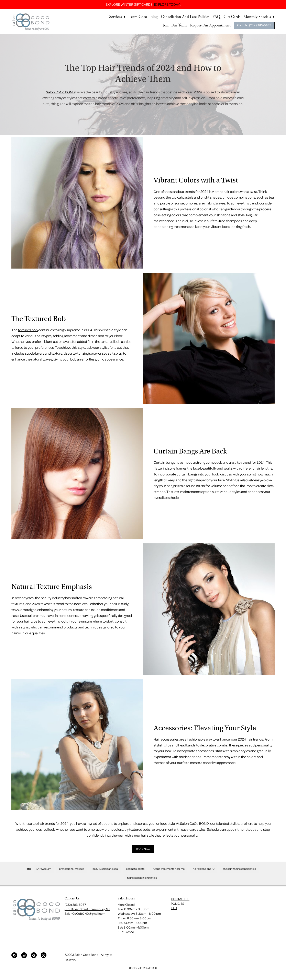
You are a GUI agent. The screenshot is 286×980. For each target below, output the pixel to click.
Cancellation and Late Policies (185, 17)
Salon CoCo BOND (60, 92)
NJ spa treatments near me (169, 869)
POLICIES (178, 904)
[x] (44, 955)
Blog (154, 17)
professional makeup (72, 869)
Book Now (143, 849)
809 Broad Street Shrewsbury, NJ (87, 909)
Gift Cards (232, 17)
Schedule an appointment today (232, 829)
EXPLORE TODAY (167, 4)
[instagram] (24, 955)
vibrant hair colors (226, 191)
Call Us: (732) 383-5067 (254, 25)
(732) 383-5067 (75, 905)
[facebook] (14, 955)
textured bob (28, 330)
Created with (143, 968)
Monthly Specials (259, 17)
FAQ (216, 17)
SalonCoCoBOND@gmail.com (85, 913)
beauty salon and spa (105, 869)
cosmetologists (135, 869)
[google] (34, 955)
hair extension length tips (142, 878)
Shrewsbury (44, 869)
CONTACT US (180, 899)
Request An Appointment (210, 25)
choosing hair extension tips (239, 869)
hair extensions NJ (204, 869)
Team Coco (138, 17)
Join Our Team (175, 25)
